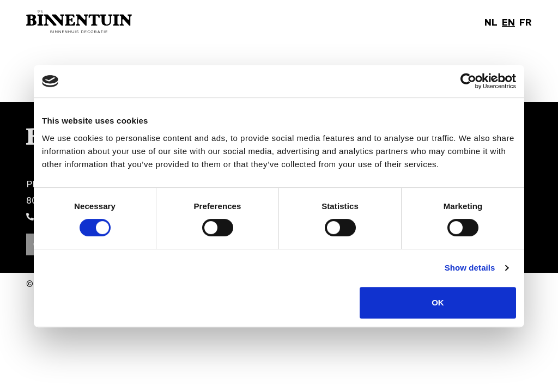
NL (491, 22)
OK (438, 302)
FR (526, 22)
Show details (470, 268)
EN (508, 22)
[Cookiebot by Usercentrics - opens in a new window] (468, 81)
